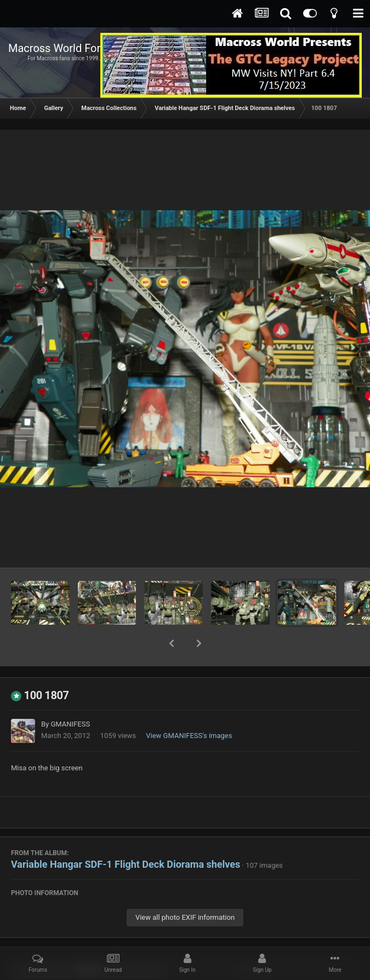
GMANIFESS (70, 696)
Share (89, 941)
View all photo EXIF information (185, 889)
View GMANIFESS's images (189, 707)
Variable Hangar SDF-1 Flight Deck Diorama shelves (126, 836)
